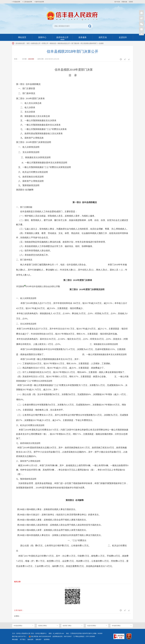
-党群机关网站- (42, 626)
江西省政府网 (28, 2)
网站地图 (15, 639)
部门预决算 (75, 43)
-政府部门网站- (67, 626)
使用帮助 (47, 639)
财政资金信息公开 (64, 43)
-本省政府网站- (18, 626)
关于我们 (23, 639)
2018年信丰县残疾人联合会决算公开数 (43, 286)
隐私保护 (39, 639)
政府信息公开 (36, 43)
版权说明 (30, 639)
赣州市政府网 (40, 2)
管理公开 (45, 43)
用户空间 (117, 2)
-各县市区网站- (92, 626)
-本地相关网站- (116, 626)
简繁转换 (124, 2)
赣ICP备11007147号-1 (19, 636)
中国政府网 (17, 2)
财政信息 (53, 43)
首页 (28, 43)
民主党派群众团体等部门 (89, 43)
